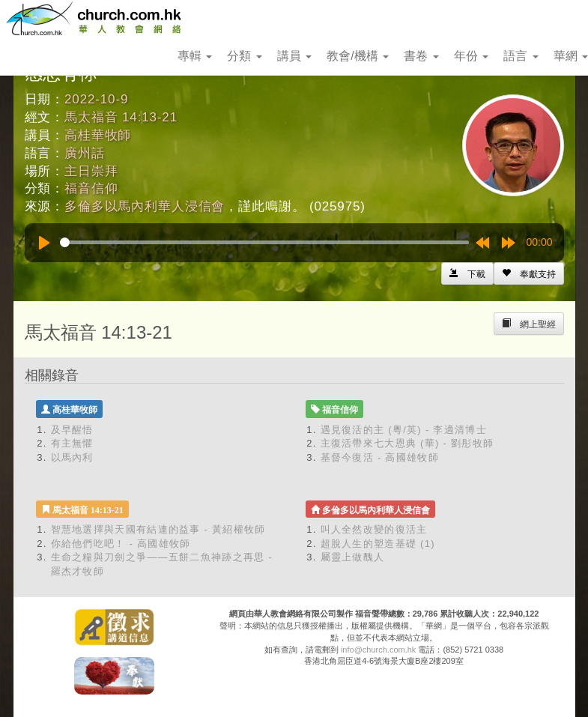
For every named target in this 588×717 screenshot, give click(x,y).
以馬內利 (72, 457)
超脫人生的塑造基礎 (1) (378, 544)
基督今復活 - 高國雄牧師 (380, 457)
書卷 (421, 56)
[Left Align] (529, 273)
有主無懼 (72, 443)
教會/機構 (358, 56)
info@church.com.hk (378, 650)
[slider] (264, 242)
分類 (244, 56)
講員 (294, 56)
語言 (521, 56)
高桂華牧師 (98, 135)
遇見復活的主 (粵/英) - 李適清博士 (404, 430)
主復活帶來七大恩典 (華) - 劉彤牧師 (407, 443)
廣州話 (85, 153)
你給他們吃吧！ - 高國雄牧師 (121, 544)
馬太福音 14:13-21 (121, 117)
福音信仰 (91, 188)
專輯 (195, 56)
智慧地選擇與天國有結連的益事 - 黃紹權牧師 (158, 529)
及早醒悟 (72, 430)
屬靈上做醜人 (353, 557)
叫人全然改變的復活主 (374, 529)
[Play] (44, 243)
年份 (471, 56)
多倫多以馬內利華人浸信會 (145, 206)
